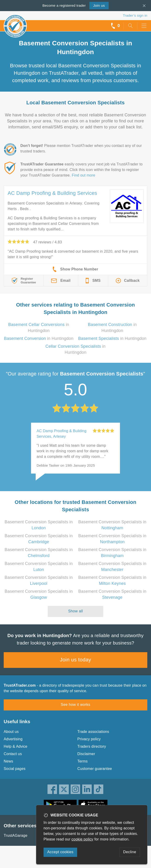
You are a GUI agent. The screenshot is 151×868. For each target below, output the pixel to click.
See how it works (75, 705)
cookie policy (82, 839)
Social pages (15, 769)
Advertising (13, 739)
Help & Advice (16, 746)
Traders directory (92, 746)
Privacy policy (89, 739)
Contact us (13, 754)
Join (99, 5)
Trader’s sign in (135, 15)
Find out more (83, 175)
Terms (83, 761)
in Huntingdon (39, 338)
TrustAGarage (16, 835)
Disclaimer (86, 754)
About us (11, 732)
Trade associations (93, 732)
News (8, 761)
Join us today (76, 660)
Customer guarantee (95, 769)
